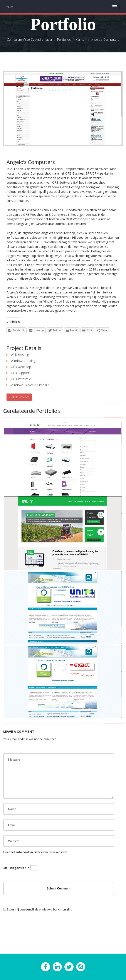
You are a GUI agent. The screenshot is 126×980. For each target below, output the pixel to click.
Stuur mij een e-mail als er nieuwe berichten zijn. (39, 909)
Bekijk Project (19, 397)
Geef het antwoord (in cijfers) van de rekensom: (35, 852)
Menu (9, 7)
